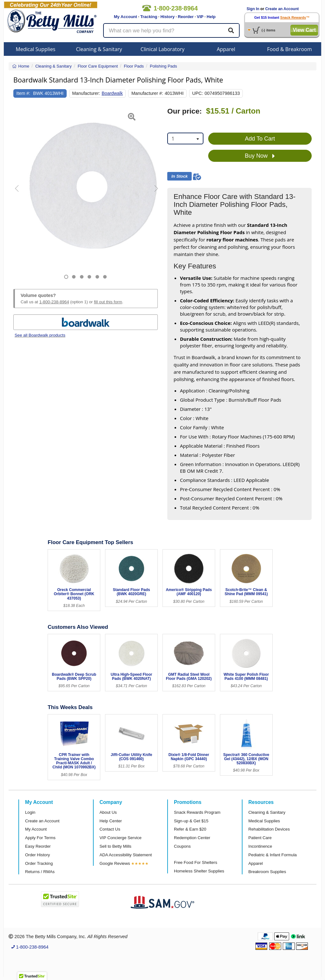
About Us (108, 812)
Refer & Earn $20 (190, 829)
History (167, 17)
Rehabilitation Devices (269, 829)
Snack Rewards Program (197, 812)
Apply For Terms (40, 838)
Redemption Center (192, 838)
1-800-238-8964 (54, 302)
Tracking (149, 17)
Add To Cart (260, 139)
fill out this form (108, 302)
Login (30, 812)
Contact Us (110, 829)
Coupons (182, 846)
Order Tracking (39, 863)
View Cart (304, 30)
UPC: (197, 93)
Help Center (111, 821)
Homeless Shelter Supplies (199, 871)
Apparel (226, 49)
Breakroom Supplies (267, 872)
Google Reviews (115, 863)
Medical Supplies (36, 49)
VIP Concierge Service (121, 838)
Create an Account (282, 9)
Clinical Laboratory (163, 49)
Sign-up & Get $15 (191, 821)
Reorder (186, 17)
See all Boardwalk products (40, 335)
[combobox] (185, 138)
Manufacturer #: (147, 93)
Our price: (185, 111)
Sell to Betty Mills (116, 846)
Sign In (253, 9)
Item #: (23, 93)
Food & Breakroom (289, 49)
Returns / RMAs (40, 872)
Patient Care (260, 838)
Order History (37, 855)
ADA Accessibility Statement (126, 855)
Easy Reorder (38, 846)
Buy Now (260, 156)
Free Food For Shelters (196, 862)
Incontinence (260, 846)
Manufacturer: (86, 93)
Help (211, 17)
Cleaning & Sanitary (99, 49)
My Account (126, 17)
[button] (18, 193)
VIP (200, 17)
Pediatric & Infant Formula (273, 855)
